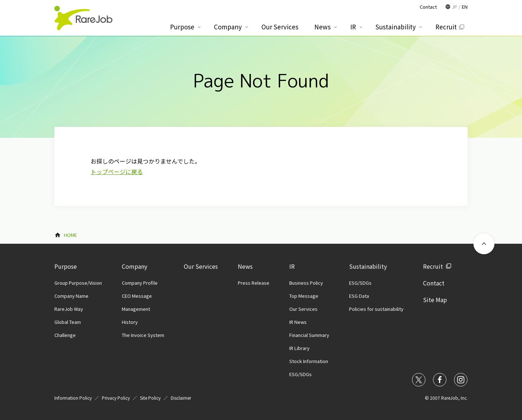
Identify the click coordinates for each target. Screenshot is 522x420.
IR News (298, 322)
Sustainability (368, 266)
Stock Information (309, 361)
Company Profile (140, 283)
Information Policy (73, 398)
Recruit (433, 266)
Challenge (65, 335)
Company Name (71, 296)
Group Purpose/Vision (78, 283)
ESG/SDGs (301, 374)
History (130, 322)
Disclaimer (181, 398)
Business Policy (306, 283)
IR (292, 266)
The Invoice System (143, 335)
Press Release (254, 283)
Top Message (304, 296)
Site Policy (150, 398)
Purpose (66, 266)
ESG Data (359, 296)
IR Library (299, 348)
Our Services (201, 266)
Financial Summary (309, 335)
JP (454, 7)
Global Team (68, 322)
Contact (434, 283)
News (245, 266)
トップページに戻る (117, 172)
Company (134, 266)
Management (136, 309)
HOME (70, 235)
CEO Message (137, 296)
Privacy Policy (116, 398)
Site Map (435, 300)
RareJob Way (69, 309)
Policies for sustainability (376, 309)
